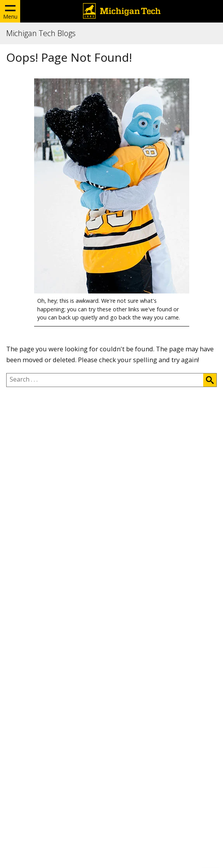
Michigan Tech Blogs (41, 33)
